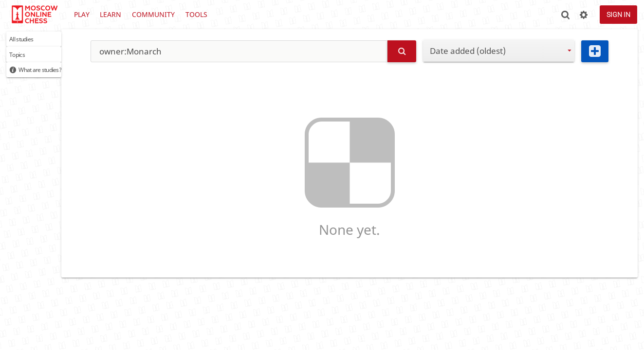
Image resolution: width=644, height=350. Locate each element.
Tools (196, 14)
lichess (34, 15)
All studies (29, 41)
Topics (22, 60)
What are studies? (53, 79)
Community (153, 14)
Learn (110, 14)
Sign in (618, 15)
